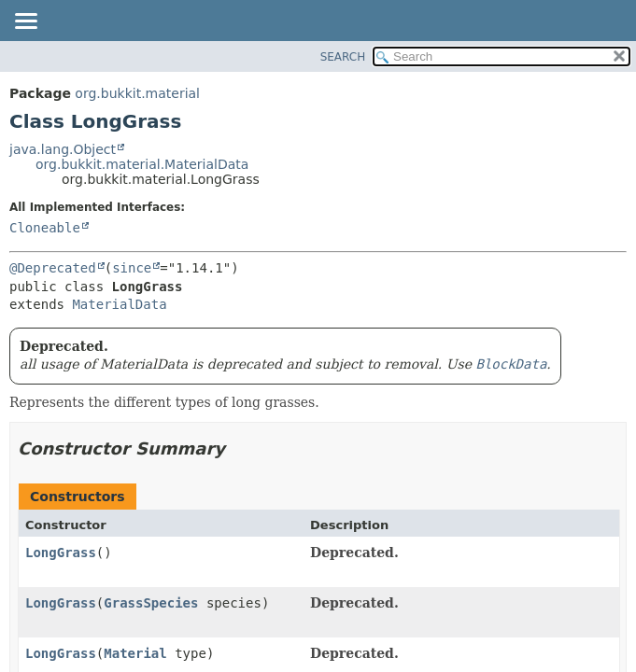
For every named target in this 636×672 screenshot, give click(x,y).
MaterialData (119, 304)
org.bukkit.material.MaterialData (142, 164)
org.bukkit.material (137, 93)
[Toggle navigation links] (25, 22)
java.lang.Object (63, 149)
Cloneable (45, 228)
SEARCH (343, 57)
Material (135, 653)
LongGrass (61, 553)
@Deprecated (53, 268)
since (132, 268)
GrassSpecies (151, 603)
